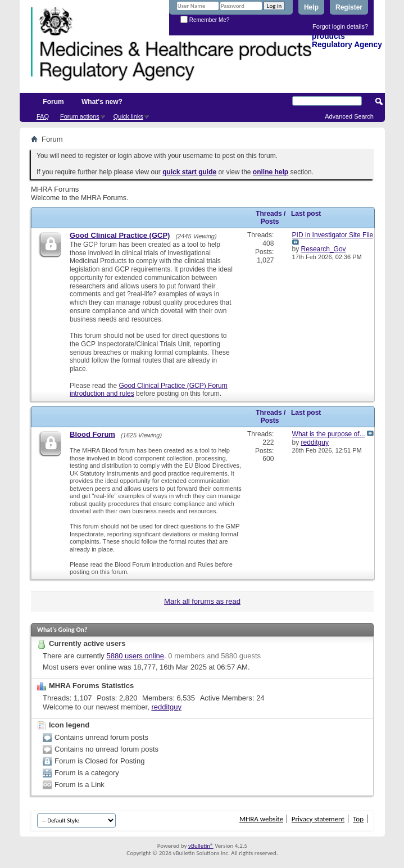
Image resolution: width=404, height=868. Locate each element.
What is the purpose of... (329, 434)
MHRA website (261, 819)
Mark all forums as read (202, 601)
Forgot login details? (340, 26)
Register (349, 7)
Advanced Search (349, 116)
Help (311, 7)
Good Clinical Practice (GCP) (120, 235)
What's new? (102, 102)
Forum (53, 102)
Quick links (128, 116)
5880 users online (135, 656)
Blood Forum (92, 434)
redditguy (166, 707)
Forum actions (80, 116)
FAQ (43, 116)
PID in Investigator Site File (333, 235)
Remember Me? (205, 20)
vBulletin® (201, 846)
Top (358, 819)
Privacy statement (318, 819)
